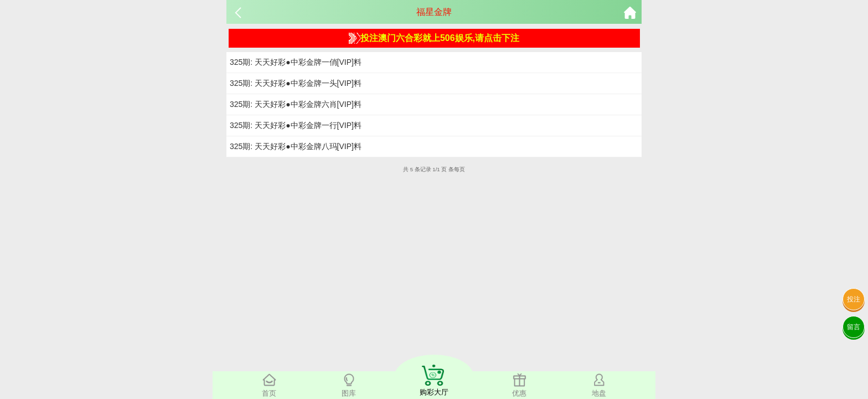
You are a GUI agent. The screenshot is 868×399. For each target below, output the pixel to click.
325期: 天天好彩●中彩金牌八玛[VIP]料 (296, 146)
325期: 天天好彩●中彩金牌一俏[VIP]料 (296, 62)
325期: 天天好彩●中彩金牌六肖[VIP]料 (296, 104)
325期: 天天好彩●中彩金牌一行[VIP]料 (296, 125)
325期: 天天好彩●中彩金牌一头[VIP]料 (296, 83)
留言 (854, 327)
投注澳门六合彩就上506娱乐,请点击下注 (434, 38)
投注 (854, 299)
